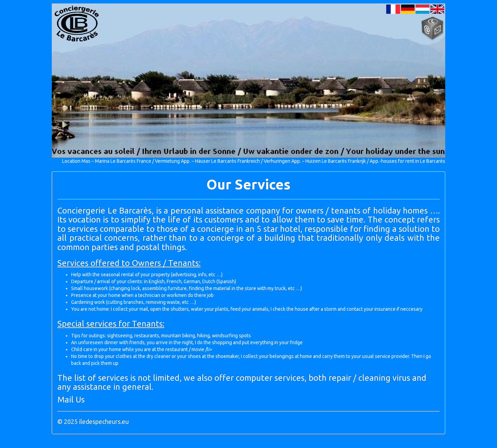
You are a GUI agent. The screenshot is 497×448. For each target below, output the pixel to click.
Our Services (248, 184)
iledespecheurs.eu (104, 421)
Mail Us (71, 400)
